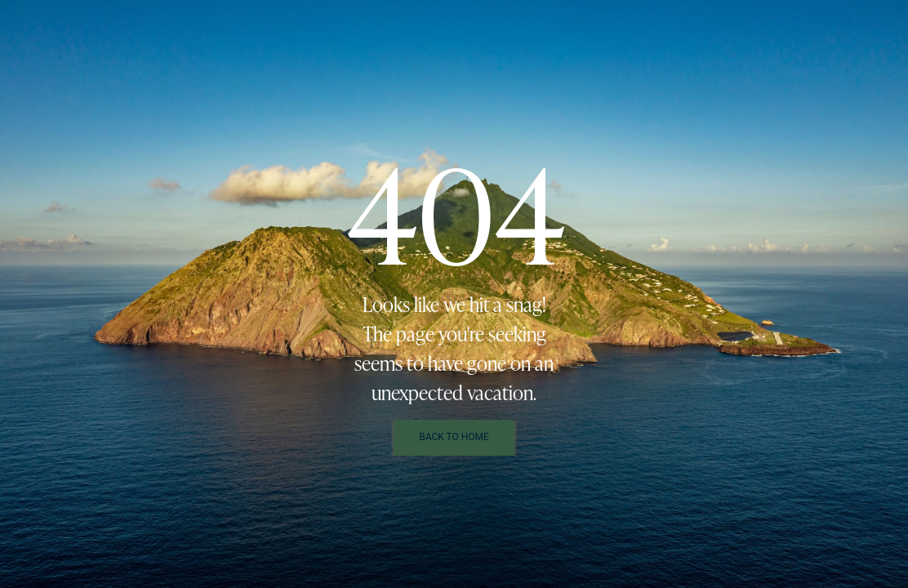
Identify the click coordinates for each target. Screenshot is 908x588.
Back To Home (454, 437)
